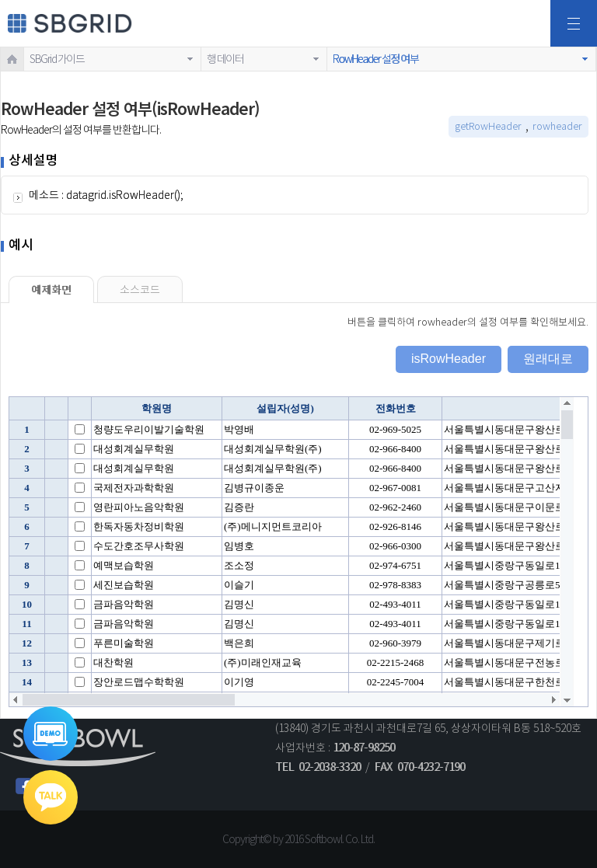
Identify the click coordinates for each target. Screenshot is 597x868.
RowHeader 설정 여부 (376, 59)
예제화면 (51, 290)
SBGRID (82, 23)
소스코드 (140, 290)
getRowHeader (488, 126)
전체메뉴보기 (574, 23)
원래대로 (548, 359)
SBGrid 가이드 (57, 59)
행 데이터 (225, 59)
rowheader (557, 126)
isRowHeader (449, 359)
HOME (12, 59)
